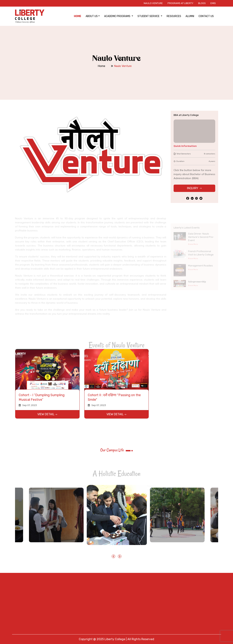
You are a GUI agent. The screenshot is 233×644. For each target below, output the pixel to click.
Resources (174, 16)
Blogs (202, 3)
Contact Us (206, 16)
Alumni (190, 16)
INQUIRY (194, 188)
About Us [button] (92, 16)
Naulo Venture (153, 3)
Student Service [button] (149, 16)
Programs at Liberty (180, 3)
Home (78, 16)
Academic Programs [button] (118, 16)
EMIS (213, 3)
